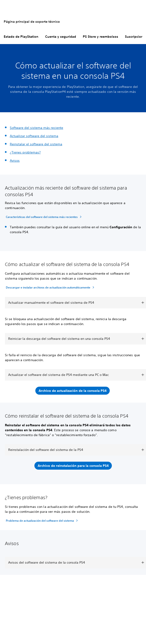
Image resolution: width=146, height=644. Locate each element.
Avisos (15, 161)
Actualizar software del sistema (34, 136)
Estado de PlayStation (21, 37)
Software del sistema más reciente (36, 128)
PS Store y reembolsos (100, 37)
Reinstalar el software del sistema (36, 144)
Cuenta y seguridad (61, 37)
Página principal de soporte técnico (32, 22)
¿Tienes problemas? (25, 152)
